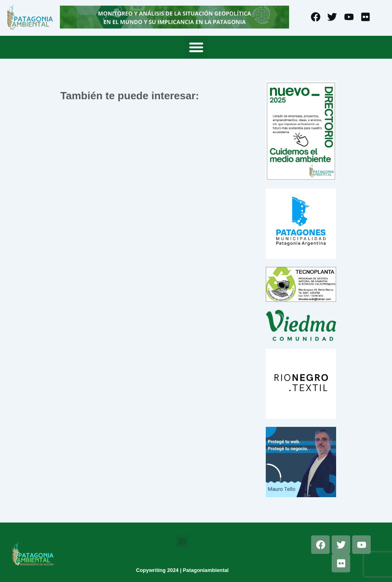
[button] (196, 47)
